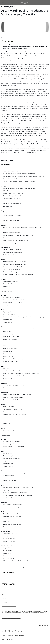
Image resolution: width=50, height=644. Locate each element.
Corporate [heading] (25, 603)
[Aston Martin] (25, 3)
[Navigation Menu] (3, 3)
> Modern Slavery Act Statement (9, 606)
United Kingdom (43, 625)
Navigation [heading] (25, 594)
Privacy (16, 636)
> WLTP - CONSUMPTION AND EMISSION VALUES (11, 618)
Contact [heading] (25, 598)
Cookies (22, 636)
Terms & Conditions (7, 636)
